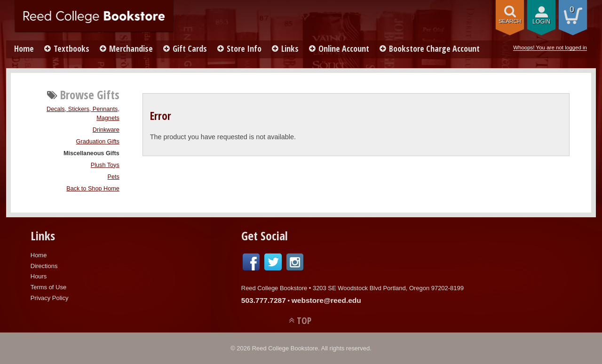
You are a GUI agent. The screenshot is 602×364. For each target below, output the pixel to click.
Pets (113, 177)
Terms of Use (48, 287)
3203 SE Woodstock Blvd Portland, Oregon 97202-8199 (388, 288)
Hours (39, 276)
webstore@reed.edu (326, 300)
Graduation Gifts (98, 142)
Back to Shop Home (93, 189)
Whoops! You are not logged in (550, 47)
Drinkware (106, 130)
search (510, 21)
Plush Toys (105, 165)
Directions (44, 266)
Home (24, 48)
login (541, 22)
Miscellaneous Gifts (91, 153)
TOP (304, 320)
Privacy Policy (50, 298)
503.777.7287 (264, 300)
